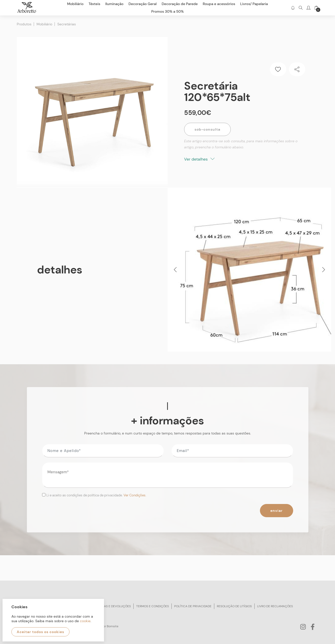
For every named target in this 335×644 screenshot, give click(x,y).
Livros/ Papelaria (254, 4)
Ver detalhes (199, 159)
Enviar (277, 511)
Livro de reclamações (275, 606)
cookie (85, 621)
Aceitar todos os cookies (40, 632)
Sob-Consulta (207, 129)
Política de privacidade (193, 606)
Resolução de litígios (234, 606)
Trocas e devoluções (113, 606)
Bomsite (113, 626)
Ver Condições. (135, 495)
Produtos (24, 24)
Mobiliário (44, 24)
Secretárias (67, 24)
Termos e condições (153, 606)
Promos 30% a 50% (168, 11)
